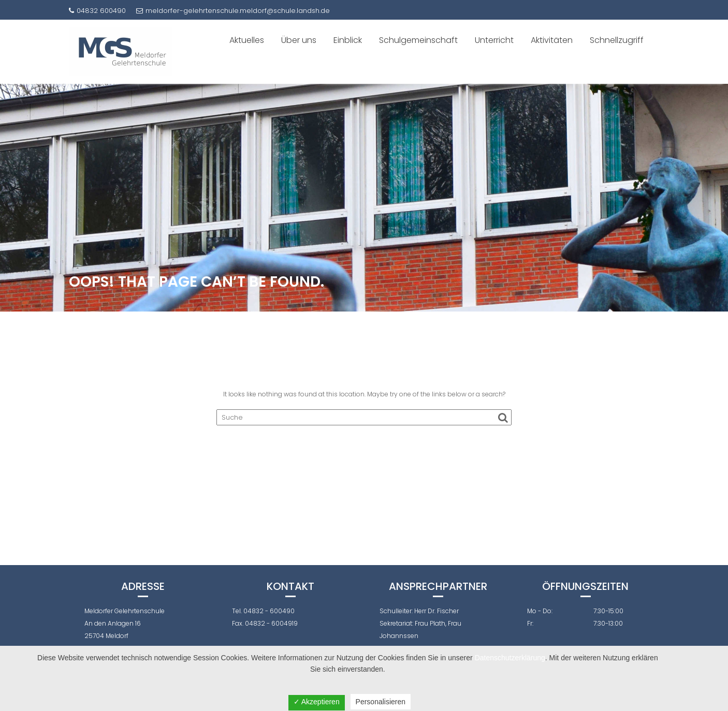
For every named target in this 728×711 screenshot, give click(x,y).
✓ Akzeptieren (317, 702)
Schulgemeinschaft (418, 40)
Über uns (299, 40)
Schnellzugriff (617, 40)
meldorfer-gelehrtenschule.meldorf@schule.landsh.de (233, 11)
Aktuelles (247, 40)
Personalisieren (381, 702)
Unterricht (494, 40)
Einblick (348, 40)
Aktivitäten (552, 40)
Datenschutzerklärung (510, 658)
